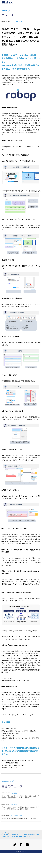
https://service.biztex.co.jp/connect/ (16, 680)
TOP (3, 833)
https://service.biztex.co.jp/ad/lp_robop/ (23, 631)
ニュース (9, 833)
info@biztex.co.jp (19, 765)
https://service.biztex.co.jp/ (22, 715)
